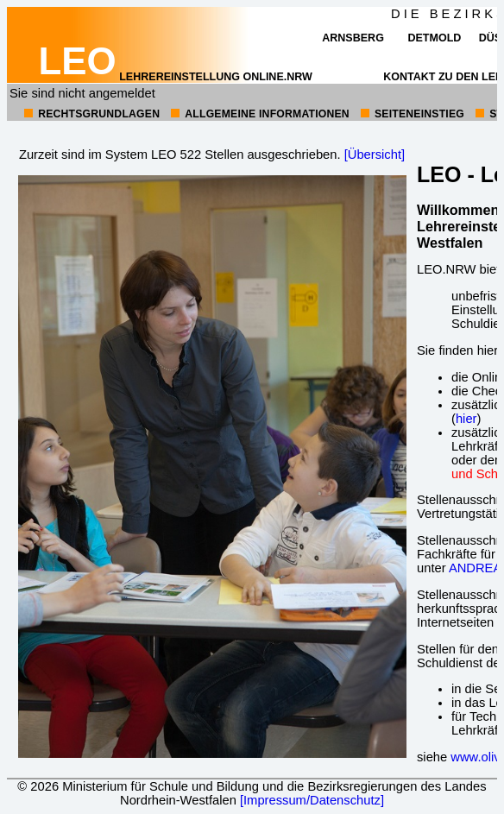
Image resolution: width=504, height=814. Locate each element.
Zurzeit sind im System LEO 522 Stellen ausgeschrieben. (180, 155)
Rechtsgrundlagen (99, 114)
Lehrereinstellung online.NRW (176, 77)
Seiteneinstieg (419, 114)
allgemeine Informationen (267, 114)
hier (466, 419)
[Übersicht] (375, 155)
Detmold (434, 38)
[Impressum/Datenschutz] (312, 800)
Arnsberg (353, 38)
